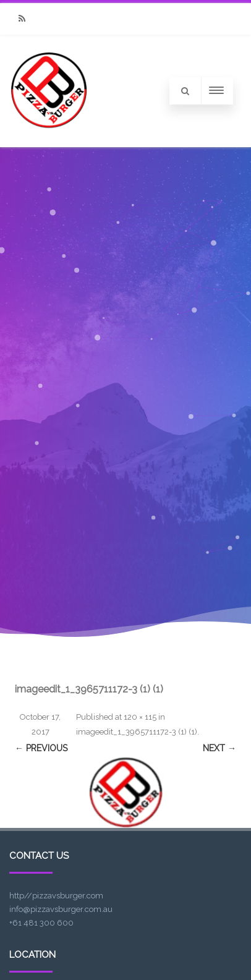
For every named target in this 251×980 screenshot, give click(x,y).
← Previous (41, 748)
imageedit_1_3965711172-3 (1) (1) (137, 732)
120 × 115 (140, 717)
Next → (219, 748)
